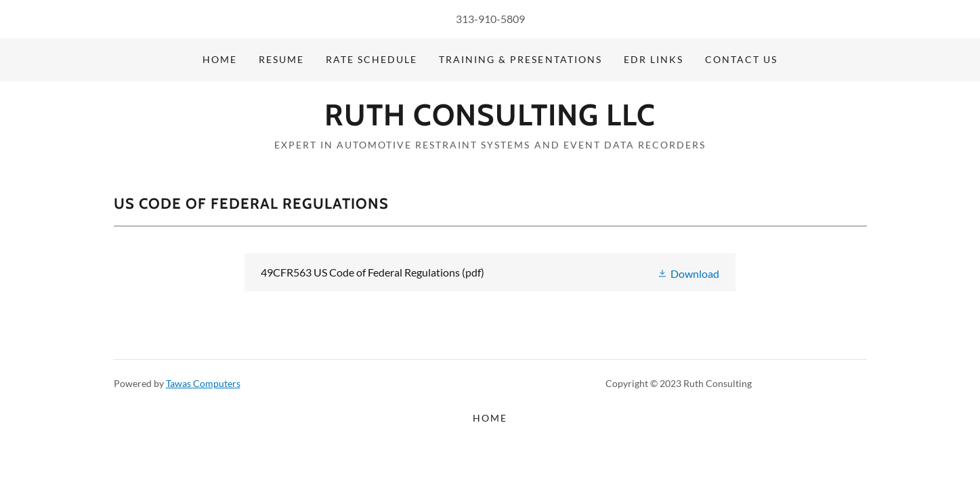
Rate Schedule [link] (371, 59)
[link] (490, 121)
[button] (688, 272)
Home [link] (220, 59)
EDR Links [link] (654, 59)
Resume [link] (281, 59)
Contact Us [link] (741, 59)
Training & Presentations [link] (520, 59)
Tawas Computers (203, 383)
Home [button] (490, 418)
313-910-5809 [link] (490, 19)
